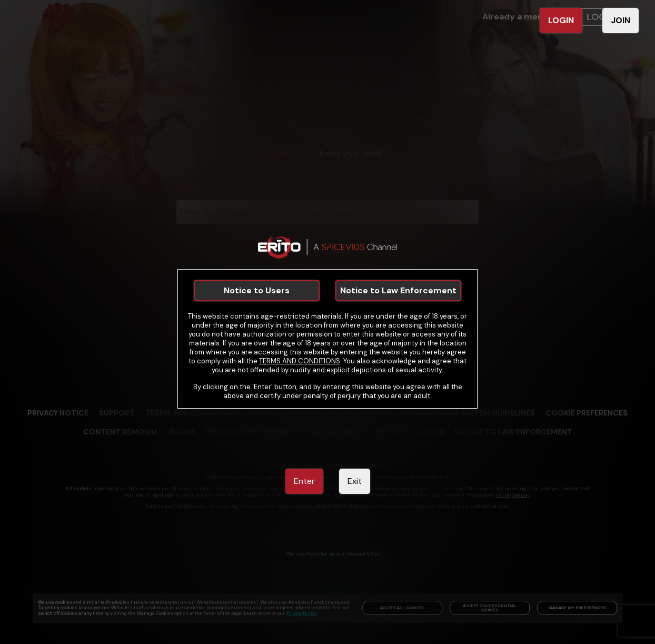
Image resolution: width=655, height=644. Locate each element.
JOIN (621, 20)
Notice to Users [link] (257, 290)
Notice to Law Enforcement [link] (398, 290)
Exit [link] (355, 481)
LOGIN (561, 20)
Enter (304, 481)
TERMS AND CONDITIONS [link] (300, 361)
